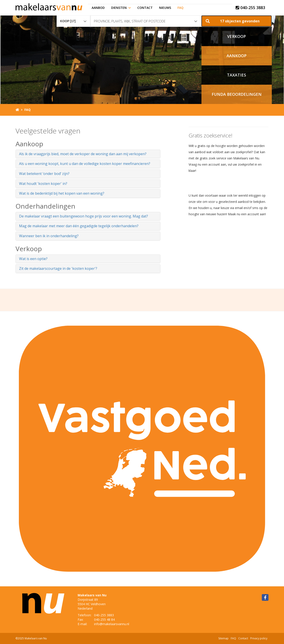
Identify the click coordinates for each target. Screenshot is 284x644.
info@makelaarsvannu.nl (112, 624)
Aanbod (98, 8)
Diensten (121, 8)
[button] (237, 21)
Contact (145, 8)
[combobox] (73, 19)
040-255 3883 (250, 8)
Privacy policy (259, 638)
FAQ (180, 8)
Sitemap (223, 638)
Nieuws (165, 8)
